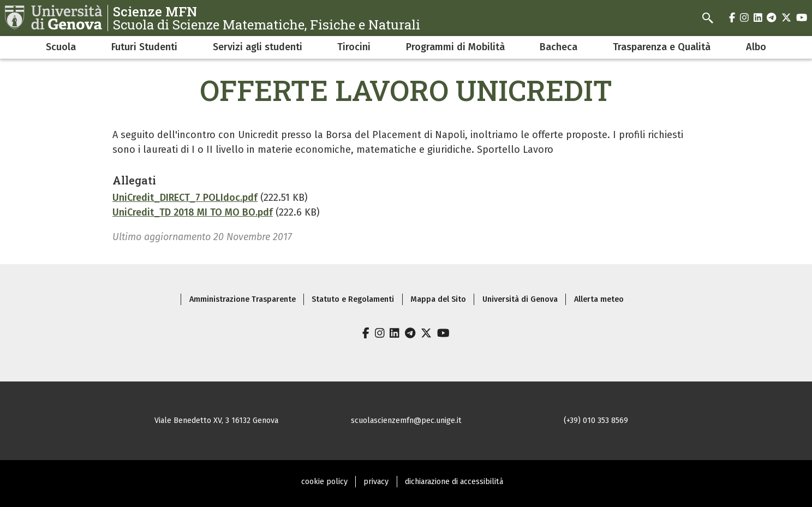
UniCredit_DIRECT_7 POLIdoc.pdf (185, 198)
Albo (756, 47)
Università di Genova (520, 299)
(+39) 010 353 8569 (596, 420)
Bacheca (559, 47)
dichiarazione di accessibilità (454, 482)
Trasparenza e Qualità (662, 47)
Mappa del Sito (438, 299)
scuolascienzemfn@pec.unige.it (406, 420)
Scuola (61, 47)
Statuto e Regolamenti (353, 299)
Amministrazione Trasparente (243, 299)
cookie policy (324, 482)
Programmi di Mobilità (455, 47)
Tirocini (354, 47)
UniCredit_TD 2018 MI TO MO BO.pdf (193, 212)
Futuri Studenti (144, 47)
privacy (376, 482)
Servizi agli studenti (258, 47)
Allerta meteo (599, 299)
